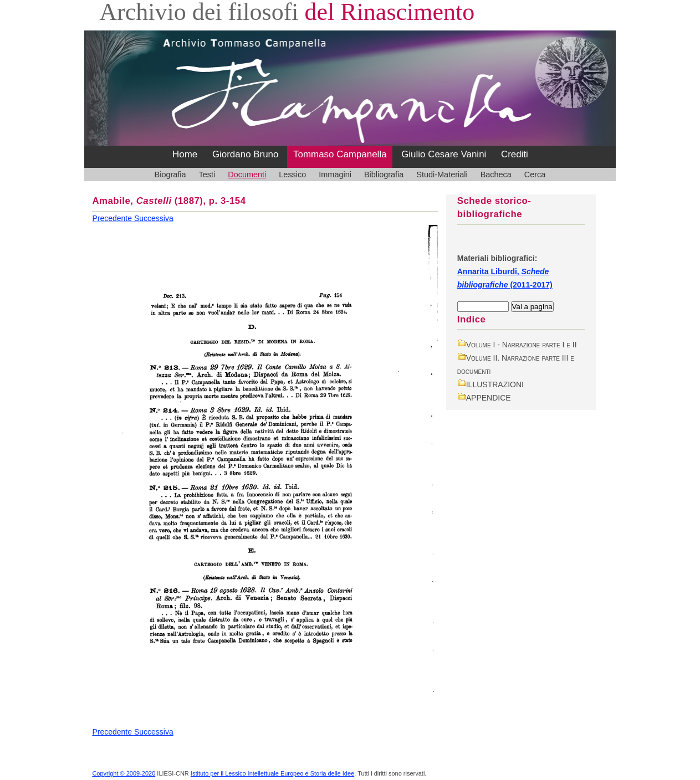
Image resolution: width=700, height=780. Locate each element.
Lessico (292, 175)
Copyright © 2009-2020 (124, 773)
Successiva (154, 218)
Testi (207, 175)
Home (185, 154)
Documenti (247, 175)
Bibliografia (384, 175)
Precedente (113, 218)
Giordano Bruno (246, 154)
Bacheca (496, 175)
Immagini (335, 175)
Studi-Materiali (442, 175)
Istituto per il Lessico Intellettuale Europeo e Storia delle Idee (272, 773)
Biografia (170, 175)
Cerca (535, 175)
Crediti (515, 154)
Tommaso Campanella (340, 154)
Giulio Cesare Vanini (444, 154)
